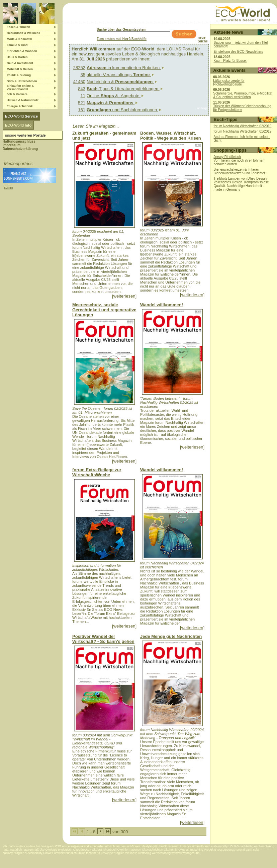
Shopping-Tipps (230, 150)
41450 (79, 82)
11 (83, 96)
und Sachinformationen (124, 110)
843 (82, 89)
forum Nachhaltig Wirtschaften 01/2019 (243, 131)
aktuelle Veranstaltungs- (120, 75)
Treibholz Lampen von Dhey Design (240, 179)
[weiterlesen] (124, 296)
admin (8, 188)
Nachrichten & (122, 82)
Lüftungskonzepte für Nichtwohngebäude (229, 82)
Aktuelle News (228, 32)
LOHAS (174, 49)
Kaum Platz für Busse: (230, 61)
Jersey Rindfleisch (227, 157)
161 (82, 110)
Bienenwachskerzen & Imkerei (236, 169)
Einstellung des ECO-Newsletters (238, 52)
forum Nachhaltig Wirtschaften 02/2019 (243, 126)
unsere (25, 135)
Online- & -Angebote (115, 96)
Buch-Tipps (226, 119)
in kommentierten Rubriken (125, 68)
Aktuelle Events (229, 70)
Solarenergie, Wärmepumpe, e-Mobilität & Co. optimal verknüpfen (243, 95)
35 (83, 75)
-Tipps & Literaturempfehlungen (125, 89)
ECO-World (21, 116)
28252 (79, 68)
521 (82, 103)
